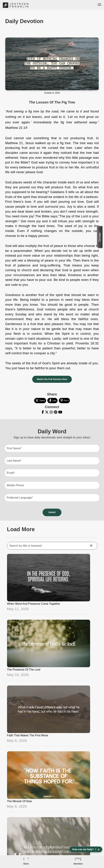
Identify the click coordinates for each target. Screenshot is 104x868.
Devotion (78, 864)
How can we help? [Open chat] (86, 849)
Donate (100, 237)
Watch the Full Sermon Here (52, 379)
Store (26, 864)
